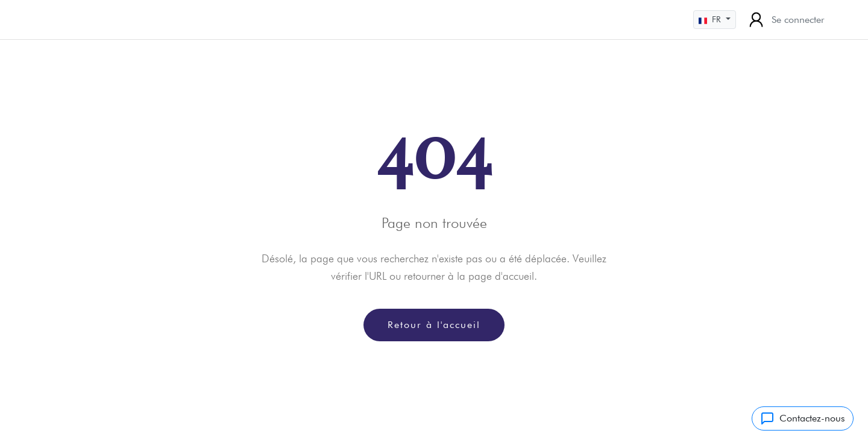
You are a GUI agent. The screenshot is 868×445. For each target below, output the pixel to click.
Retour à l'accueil (434, 325)
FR (711, 20)
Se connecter (785, 20)
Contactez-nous (803, 418)
